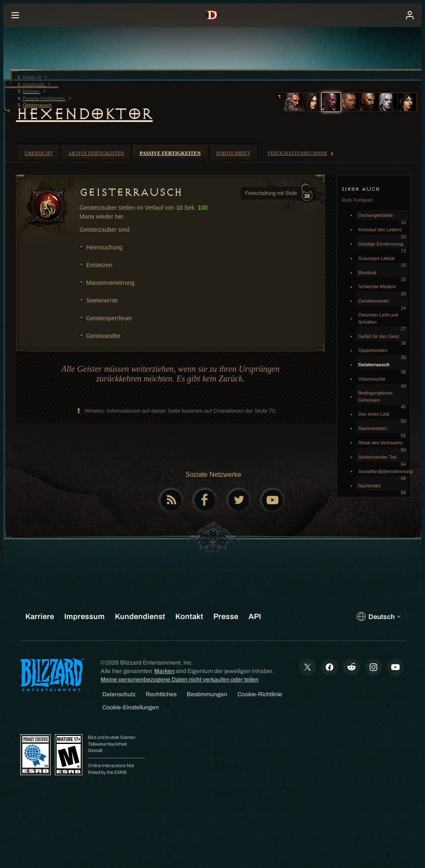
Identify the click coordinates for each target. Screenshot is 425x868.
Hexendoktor (84, 114)
